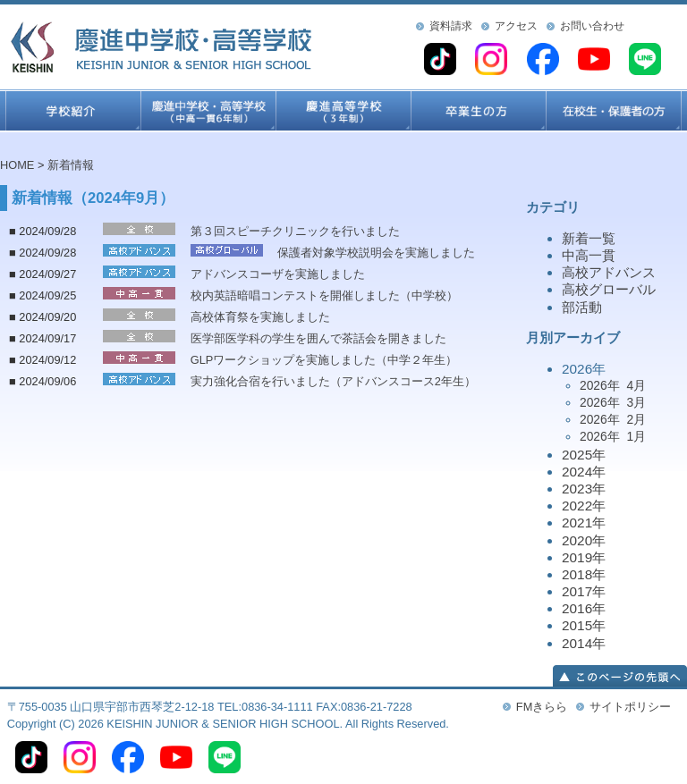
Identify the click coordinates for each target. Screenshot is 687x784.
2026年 (624, 404)
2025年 (584, 455)
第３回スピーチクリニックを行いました (295, 231)
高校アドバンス (609, 272)
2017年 (584, 591)
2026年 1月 (613, 436)
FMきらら (542, 707)
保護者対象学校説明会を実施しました (376, 253)
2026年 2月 (613, 419)
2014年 (584, 643)
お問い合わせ (592, 26)
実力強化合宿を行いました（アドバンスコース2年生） (333, 381)
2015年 (584, 625)
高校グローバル (609, 289)
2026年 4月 (613, 385)
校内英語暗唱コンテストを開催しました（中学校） (324, 295)
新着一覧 (589, 238)
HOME (17, 165)
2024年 (584, 472)
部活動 (582, 307)
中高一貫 (589, 255)
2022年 (584, 506)
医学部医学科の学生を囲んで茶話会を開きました (318, 338)
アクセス (516, 26)
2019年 (584, 557)
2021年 (584, 523)
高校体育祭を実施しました (260, 317)
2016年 (584, 608)
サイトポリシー (630, 707)
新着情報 (71, 165)
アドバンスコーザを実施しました (278, 274)
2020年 (584, 540)
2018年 (584, 574)
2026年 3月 (613, 402)
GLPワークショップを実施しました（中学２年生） (324, 360)
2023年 (584, 489)
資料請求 (451, 26)
